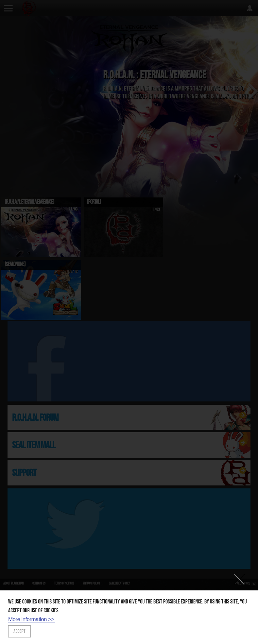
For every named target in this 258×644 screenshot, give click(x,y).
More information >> (31, 619)
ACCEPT (19, 631)
